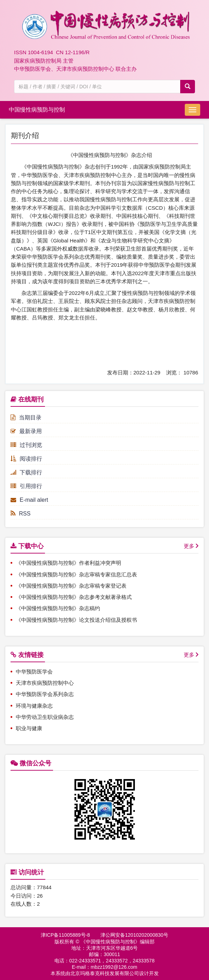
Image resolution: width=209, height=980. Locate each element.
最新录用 (26, 431)
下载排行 (26, 472)
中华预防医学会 (34, 672)
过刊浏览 (26, 445)
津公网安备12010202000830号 (134, 935)
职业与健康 (29, 728)
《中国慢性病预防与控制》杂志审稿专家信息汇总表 (76, 574)
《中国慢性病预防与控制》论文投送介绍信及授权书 (76, 620)
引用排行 (26, 486)
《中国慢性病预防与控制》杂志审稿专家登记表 (71, 586)
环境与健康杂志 (34, 706)
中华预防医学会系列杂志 (45, 694)
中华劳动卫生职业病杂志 (45, 717)
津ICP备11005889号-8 (65, 935)
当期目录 (26, 418)
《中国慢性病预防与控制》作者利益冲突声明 (68, 563)
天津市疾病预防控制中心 (45, 683)
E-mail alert (29, 500)
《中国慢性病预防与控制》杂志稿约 (58, 608)
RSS (21, 514)
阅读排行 (26, 459)
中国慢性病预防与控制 (37, 110)
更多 (189, 546)
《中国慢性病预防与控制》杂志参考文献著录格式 (74, 597)
